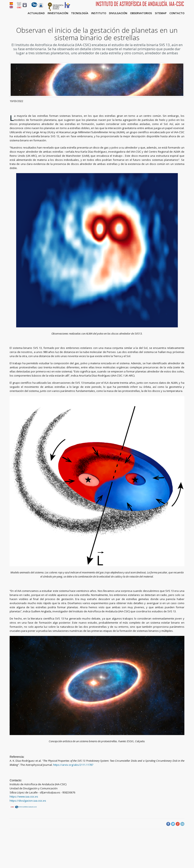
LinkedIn (182, 824)
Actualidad (36, 13)
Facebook (168, 824)
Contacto (177, 13)
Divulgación (118, 13)
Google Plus (178, 824)
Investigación (58, 13)
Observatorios (141, 13)
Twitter (173, 824)
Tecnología (80, 13)
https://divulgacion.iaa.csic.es (28, 801)
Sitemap (161, 13)
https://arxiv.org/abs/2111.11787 (73, 765)
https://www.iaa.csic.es (24, 797)
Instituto (99, 13)
